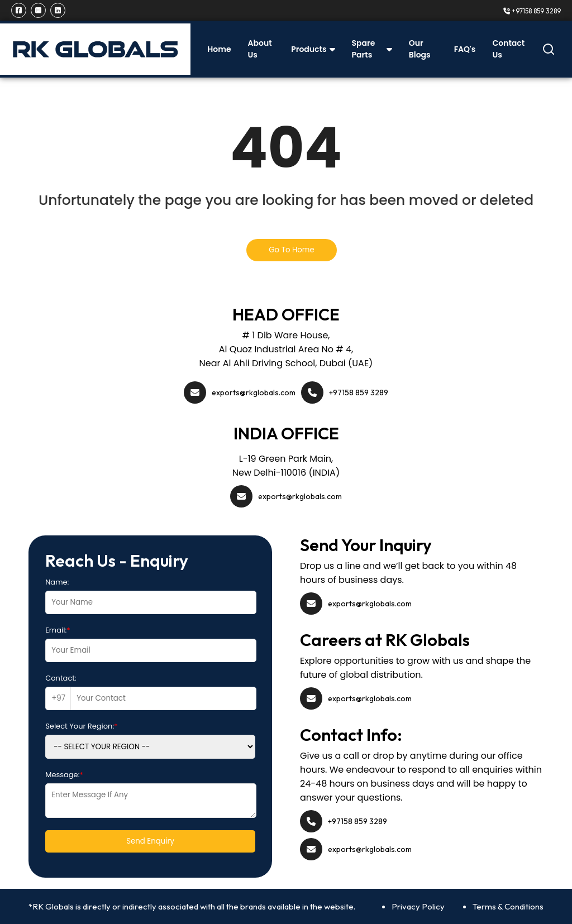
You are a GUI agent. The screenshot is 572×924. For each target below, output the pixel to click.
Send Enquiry (150, 841)
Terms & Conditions (508, 906)
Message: (64, 775)
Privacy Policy (418, 906)
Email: (58, 630)
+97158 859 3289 (532, 11)
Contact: (61, 678)
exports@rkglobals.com (254, 392)
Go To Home (292, 250)
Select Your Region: (81, 726)
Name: (57, 582)
